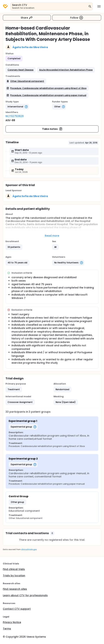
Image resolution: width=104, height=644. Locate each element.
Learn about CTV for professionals (25, 595)
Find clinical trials (14, 569)
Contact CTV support (17, 609)
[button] (21, 70)
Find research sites (15, 589)
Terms (7, 629)
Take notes (52, 129)
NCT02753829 (15, 116)
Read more (52, 236)
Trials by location (14, 576)
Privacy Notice (12, 622)
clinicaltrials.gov (29, 549)
